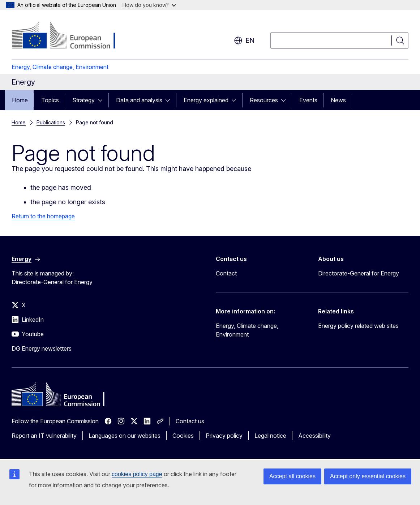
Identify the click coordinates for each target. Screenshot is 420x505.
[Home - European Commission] (70, 36)
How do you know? (149, 5)
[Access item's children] (102, 100)
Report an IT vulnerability (44, 436)
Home (20, 100)
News (338, 100)
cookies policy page (137, 474)
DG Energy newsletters (42, 348)
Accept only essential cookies (368, 476)
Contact (226, 273)
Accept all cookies (292, 476)
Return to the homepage (43, 216)
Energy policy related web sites (358, 326)
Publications (51, 122)
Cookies (183, 436)
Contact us (190, 421)
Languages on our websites (125, 436)
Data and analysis (139, 100)
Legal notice (270, 436)
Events (308, 100)
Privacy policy (224, 436)
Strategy (83, 100)
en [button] (244, 40)
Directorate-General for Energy (359, 273)
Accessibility (314, 436)
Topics (50, 100)
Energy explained (206, 100)
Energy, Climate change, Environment (60, 67)
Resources (264, 100)
